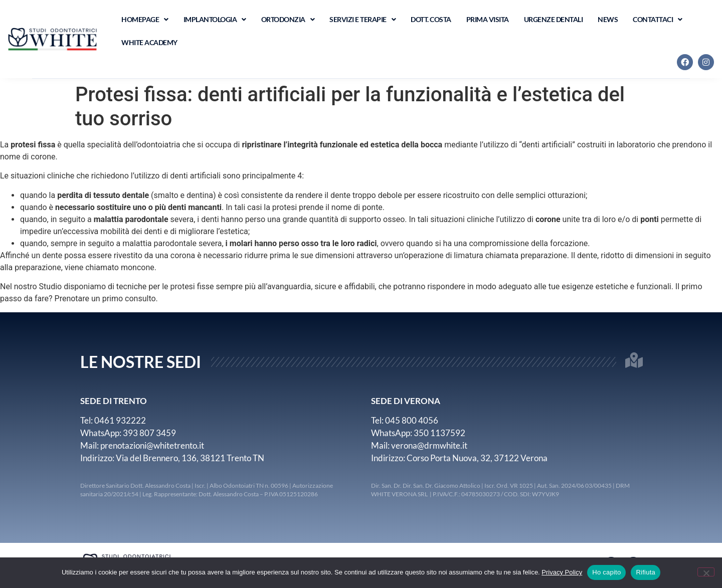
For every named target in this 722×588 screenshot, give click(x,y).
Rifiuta (646, 572)
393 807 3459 (149, 433)
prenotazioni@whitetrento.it (152, 445)
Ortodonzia (288, 20)
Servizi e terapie (363, 20)
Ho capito (606, 572)
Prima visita (488, 19)
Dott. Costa (431, 19)
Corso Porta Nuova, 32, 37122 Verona (477, 458)
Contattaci (658, 20)
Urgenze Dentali (554, 19)
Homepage (145, 20)
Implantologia (215, 20)
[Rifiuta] (706, 572)
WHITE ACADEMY (149, 42)
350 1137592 (440, 433)
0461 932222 (120, 420)
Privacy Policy (562, 572)
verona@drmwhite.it (429, 445)
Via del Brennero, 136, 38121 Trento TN (190, 458)
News (608, 19)
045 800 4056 (412, 420)
